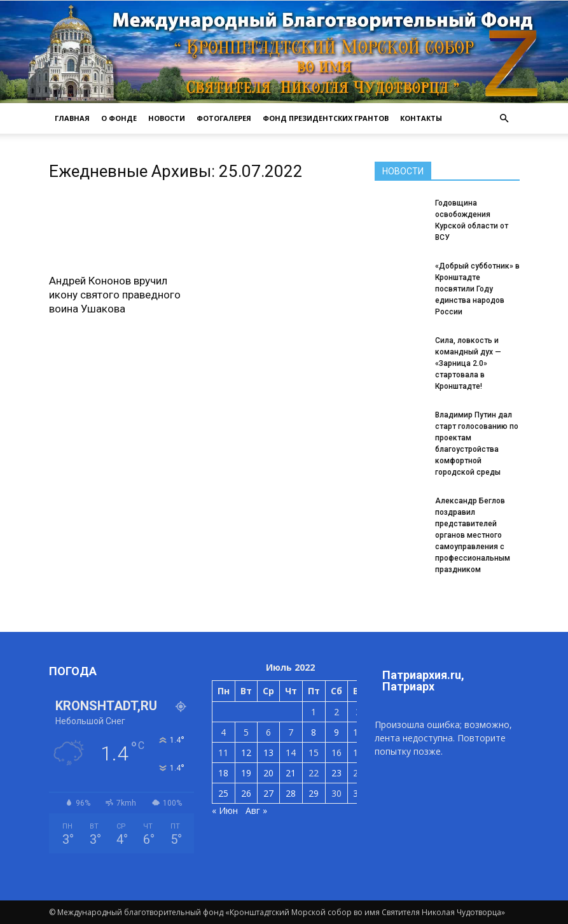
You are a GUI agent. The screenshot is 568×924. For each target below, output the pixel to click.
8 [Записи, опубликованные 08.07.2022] (314, 732)
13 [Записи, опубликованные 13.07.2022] (268, 752)
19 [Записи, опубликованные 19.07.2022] (246, 773)
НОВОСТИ (167, 118)
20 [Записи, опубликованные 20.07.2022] (268, 773)
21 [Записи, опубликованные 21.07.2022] (291, 773)
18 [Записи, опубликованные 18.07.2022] (223, 773)
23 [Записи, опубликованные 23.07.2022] (336, 773)
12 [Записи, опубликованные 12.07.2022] (246, 752)
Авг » (256, 810)
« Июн (225, 810)
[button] (504, 118)
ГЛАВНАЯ (72, 118)
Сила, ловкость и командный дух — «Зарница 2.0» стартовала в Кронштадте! (468, 363)
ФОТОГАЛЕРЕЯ (224, 118)
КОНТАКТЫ (421, 118)
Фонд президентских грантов (326, 118)
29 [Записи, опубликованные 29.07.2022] (314, 793)
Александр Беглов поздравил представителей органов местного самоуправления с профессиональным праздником (473, 535)
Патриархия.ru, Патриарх (423, 681)
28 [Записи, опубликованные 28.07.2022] (291, 793)
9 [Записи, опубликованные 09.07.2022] (336, 732)
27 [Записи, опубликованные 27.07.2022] (268, 793)
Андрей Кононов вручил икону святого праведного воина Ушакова (115, 295)
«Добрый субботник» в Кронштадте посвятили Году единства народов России (477, 289)
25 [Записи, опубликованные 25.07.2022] (223, 793)
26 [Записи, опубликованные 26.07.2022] (246, 793)
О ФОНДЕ (119, 118)
